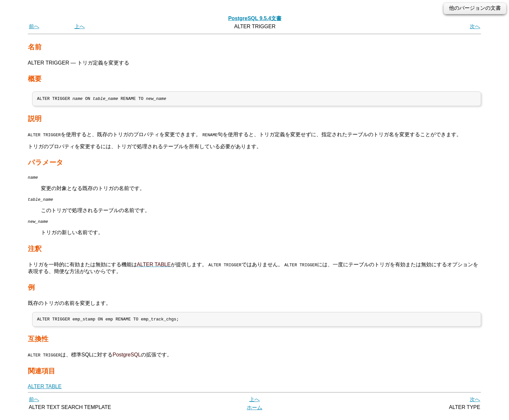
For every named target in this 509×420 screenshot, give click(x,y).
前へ (34, 26)
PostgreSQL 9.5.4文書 (255, 18)
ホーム (255, 413)
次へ (475, 26)
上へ (80, 26)
